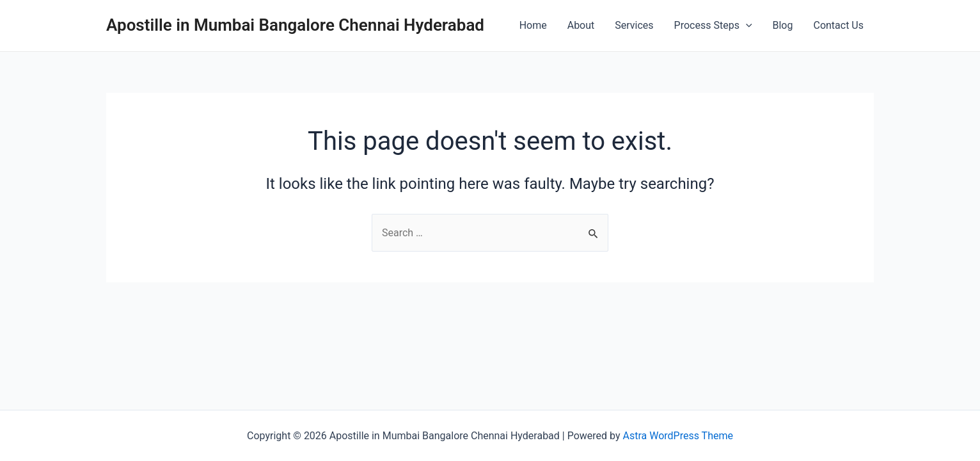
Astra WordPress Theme (678, 436)
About (581, 25)
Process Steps (713, 26)
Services (634, 25)
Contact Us (838, 25)
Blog (783, 25)
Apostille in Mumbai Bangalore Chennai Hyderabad (295, 25)
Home (533, 25)
